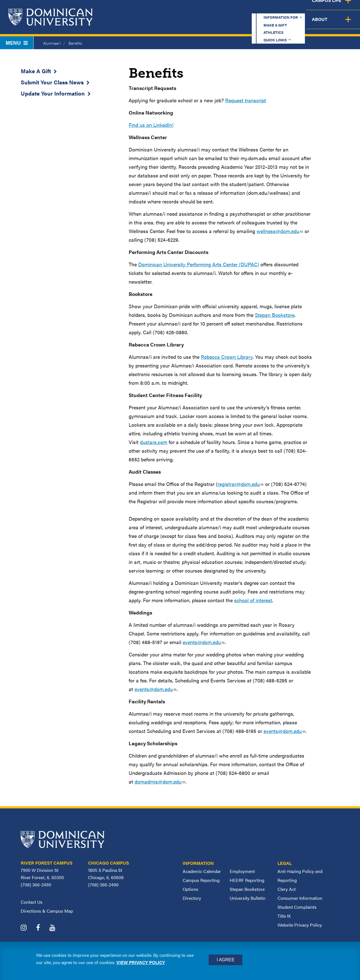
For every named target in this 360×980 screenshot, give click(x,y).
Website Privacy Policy (300, 925)
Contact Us (32, 902)
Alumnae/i (52, 43)
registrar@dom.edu (241, 484)
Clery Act (287, 889)
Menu (17, 43)
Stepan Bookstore (275, 315)
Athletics (242, 10)
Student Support (252, 24)
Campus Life (305, 24)
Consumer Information (300, 898)
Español (323, 10)
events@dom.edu (204, 642)
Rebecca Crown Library (227, 357)
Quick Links (281, 10)
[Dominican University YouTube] (57, 928)
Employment (242, 871)
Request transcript (246, 100)
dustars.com (154, 442)
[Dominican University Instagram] (28, 928)
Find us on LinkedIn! (151, 125)
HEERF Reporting (247, 880)
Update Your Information (53, 93)
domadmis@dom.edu (160, 781)
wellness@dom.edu (280, 231)
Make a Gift (204, 10)
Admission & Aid (194, 24)
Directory (192, 898)
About (344, 24)
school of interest (253, 600)
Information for (154, 10)
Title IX (284, 916)
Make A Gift (36, 71)
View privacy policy (141, 962)
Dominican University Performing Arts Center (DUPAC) (199, 264)
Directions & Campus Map (47, 911)
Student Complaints (297, 907)
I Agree (225, 960)
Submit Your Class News (52, 82)
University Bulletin (248, 898)
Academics (145, 24)
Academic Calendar (202, 871)
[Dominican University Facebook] (42, 928)
